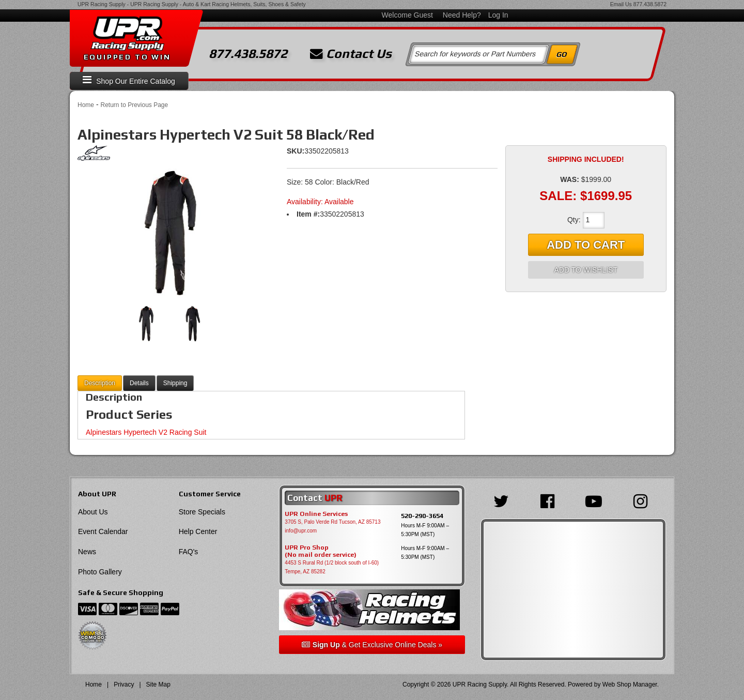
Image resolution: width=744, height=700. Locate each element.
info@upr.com (301, 531)
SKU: (296, 151)
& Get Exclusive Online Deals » (372, 645)
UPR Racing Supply (102, 4)
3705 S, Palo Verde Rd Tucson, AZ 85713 (332, 522)
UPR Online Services (316, 514)
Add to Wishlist (586, 270)
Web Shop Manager (630, 684)
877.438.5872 (650, 4)
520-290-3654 (422, 516)
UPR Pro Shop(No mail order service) (321, 551)
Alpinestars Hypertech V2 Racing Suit (146, 432)
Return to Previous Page (134, 105)
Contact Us (351, 54)
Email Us (621, 4)
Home (86, 105)
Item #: (308, 214)
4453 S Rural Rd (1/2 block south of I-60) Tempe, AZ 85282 (332, 567)
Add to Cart (586, 245)
